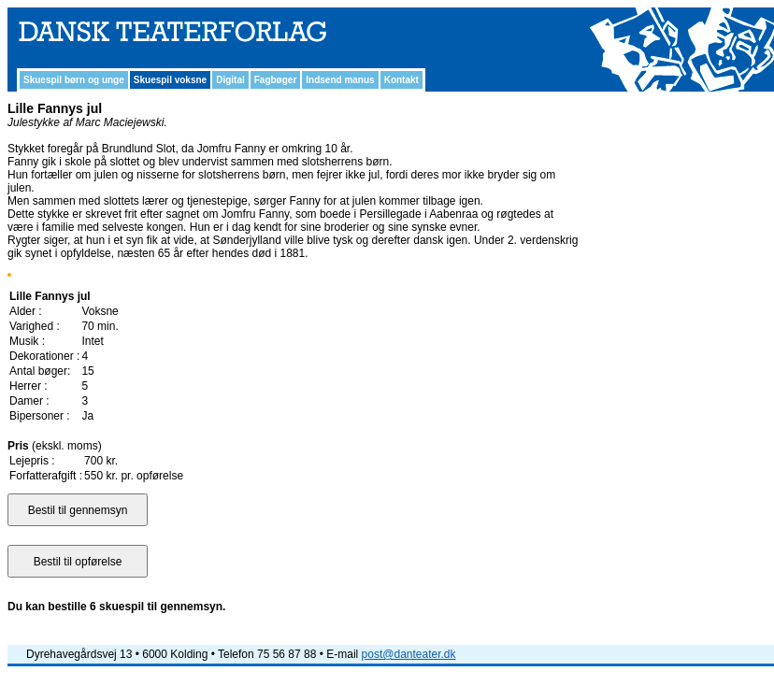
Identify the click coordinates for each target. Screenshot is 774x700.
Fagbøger (276, 80)
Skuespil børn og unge (74, 80)
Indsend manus (340, 80)
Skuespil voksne (170, 80)
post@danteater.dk (409, 654)
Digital (230, 80)
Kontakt (401, 80)
